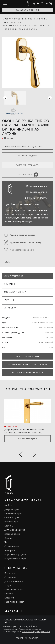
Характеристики (13, 276)
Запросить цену (27, 438)
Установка (10, 308)
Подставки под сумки (15, 554)
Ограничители (12, 546)
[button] (50, 98)
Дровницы (9, 538)
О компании (10, 577)
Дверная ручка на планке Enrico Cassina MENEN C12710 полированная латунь (24, 431)
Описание (10, 284)
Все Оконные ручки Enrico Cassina (27, 364)
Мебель (8, 505)
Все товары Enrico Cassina (27, 372)
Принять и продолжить (27, 638)
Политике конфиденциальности (36, 632)
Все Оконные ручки (27, 356)
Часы (7, 542)
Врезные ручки (12, 522)
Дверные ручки (12, 509)
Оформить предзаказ (28, 156)
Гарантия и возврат (14, 602)
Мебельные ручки (13, 513)
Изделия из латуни (14, 589)
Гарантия (9, 300)
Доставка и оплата (15, 292)
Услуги (8, 585)
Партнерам (10, 573)
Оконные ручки (12, 517)
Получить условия (37, 192)
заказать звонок (28, 10)
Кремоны (9, 526)
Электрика (10, 550)
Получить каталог (37, 186)
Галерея (9, 594)
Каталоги (9, 598)
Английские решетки (15, 530)
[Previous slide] (21, 455)
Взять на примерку (36, 198)
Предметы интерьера (15, 558)
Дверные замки (12, 534)
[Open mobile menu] (5, 3)
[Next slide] (34, 455)
